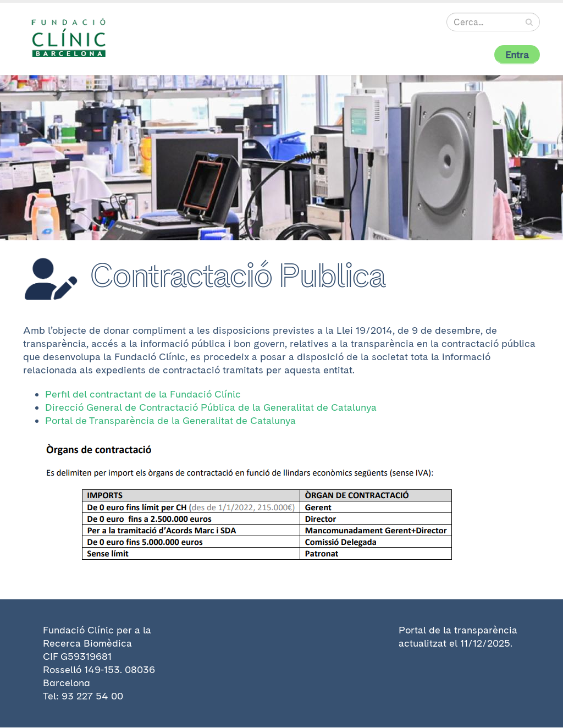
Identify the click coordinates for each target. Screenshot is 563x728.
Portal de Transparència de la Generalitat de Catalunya (170, 420)
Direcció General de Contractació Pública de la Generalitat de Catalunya (211, 407)
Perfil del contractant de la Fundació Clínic (143, 394)
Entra (517, 55)
